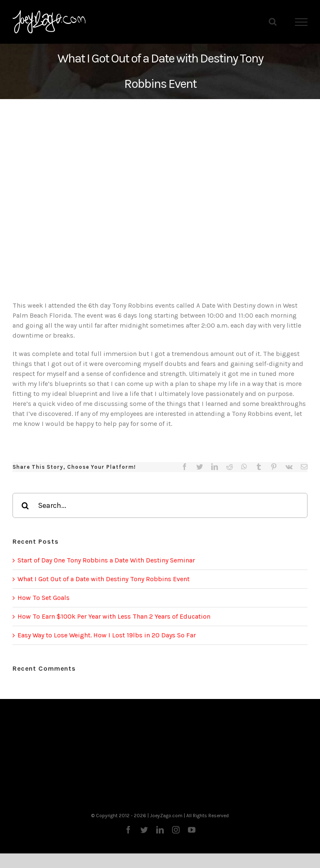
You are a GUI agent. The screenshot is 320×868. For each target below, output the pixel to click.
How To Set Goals (44, 598)
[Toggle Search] (273, 22)
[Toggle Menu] (301, 22)
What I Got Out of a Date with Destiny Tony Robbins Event (104, 579)
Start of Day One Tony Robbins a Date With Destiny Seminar (106, 560)
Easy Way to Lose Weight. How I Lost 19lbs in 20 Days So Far (107, 635)
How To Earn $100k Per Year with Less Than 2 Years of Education (114, 616)
